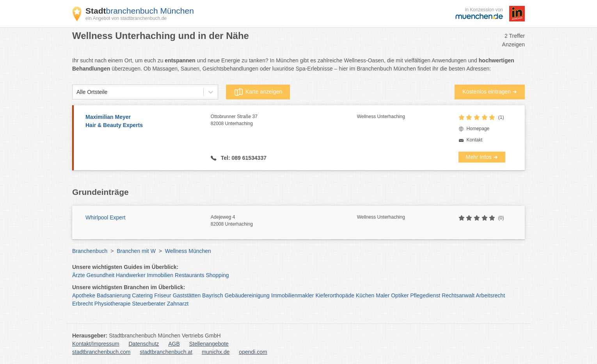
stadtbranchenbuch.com (101, 352)
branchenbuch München (140, 11)
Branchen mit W (136, 251)
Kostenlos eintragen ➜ (490, 92)
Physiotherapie (113, 304)
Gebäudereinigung (247, 295)
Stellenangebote (209, 344)
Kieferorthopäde (335, 295)
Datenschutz (144, 344)
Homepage (478, 129)
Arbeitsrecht (490, 295)
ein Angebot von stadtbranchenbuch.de (126, 18)
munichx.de (216, 352)
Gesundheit (101, 275)
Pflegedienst (425, 295)
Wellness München (188, 251)
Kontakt (475, 140)
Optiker (400, 295)
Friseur (163, 295)
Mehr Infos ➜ (482, 157)
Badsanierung (114, 295)
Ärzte (79, 275)
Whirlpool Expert (106, 217)
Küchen (365, 295)
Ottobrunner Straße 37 (284, 120)
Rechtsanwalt (458, 295)
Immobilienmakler (293, 295)
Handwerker (131, 275)
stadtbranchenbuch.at (166, 352)
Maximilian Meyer (144, 122)
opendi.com (253, 352)
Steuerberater (149, 304)
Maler (383, 295)
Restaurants (189, 275)
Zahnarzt (178, 304)
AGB (174, 344)
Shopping (217, 275)
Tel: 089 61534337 (243, 158)
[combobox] (76, 92)
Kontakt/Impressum (96, 344)
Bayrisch (213, 295)
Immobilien (160, 275)
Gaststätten (187, 295)
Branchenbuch (90, 251)
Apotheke (84, 295)
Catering (142, 295)
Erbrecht (83, 304)
